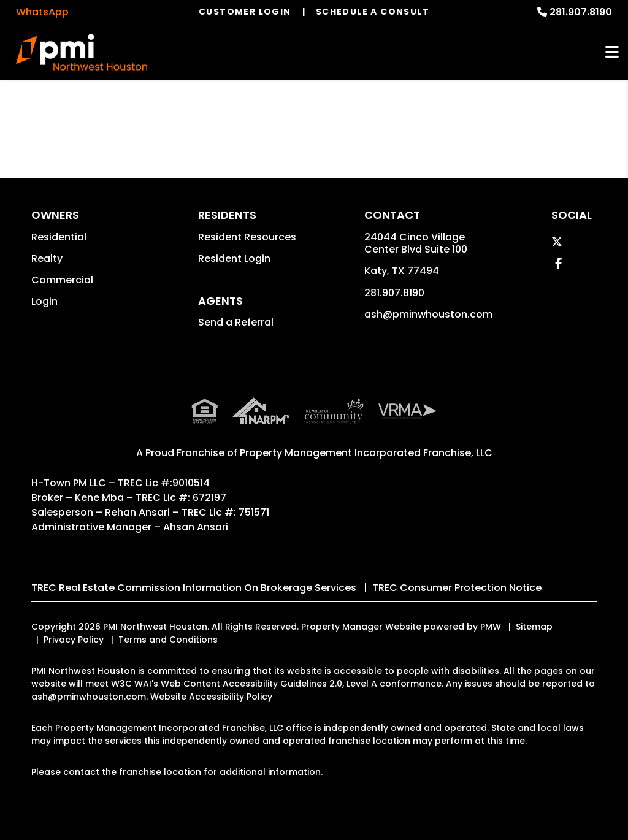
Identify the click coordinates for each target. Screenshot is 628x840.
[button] (557, 242)
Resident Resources (247, 237)
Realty (47, 258)
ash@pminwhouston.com (428, 314)
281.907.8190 (581, 12)
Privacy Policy (74, 640)
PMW (491, 627)
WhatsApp (42, 12)
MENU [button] (612, 52)
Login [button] (44, 301)
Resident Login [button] (234, 258)
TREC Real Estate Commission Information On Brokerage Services (194, 588)
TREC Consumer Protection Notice (457, 588)
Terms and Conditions (168, 640)
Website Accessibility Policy (211, 697)
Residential (59, 237)
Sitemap (534, 627)
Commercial (62, 280)
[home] (82, 52)
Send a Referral (236, 322)
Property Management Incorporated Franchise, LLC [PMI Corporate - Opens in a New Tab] (366, 453)
